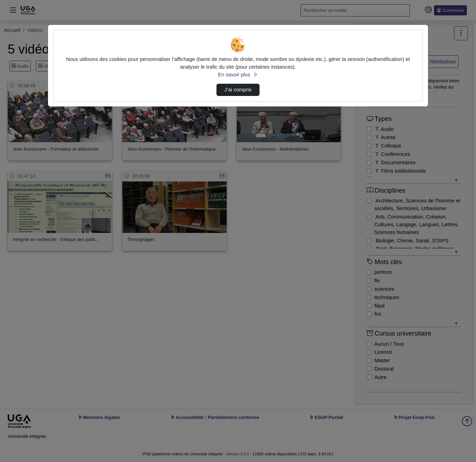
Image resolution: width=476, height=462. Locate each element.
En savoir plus (238, 75)
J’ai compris (238, 90)
